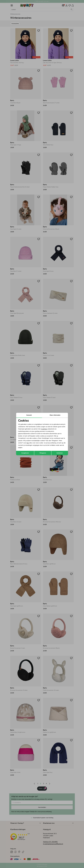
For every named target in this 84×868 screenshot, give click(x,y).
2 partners (44, 429)
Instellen (60, 453)
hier (28, 443)
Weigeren (43, 453)
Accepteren (25, 453)
